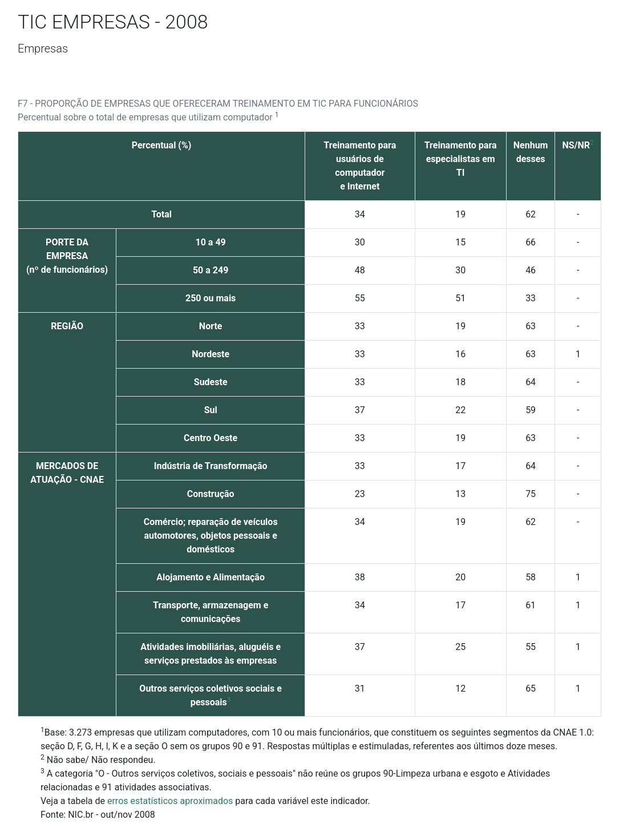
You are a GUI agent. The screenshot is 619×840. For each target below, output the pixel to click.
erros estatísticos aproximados (170, 801)
